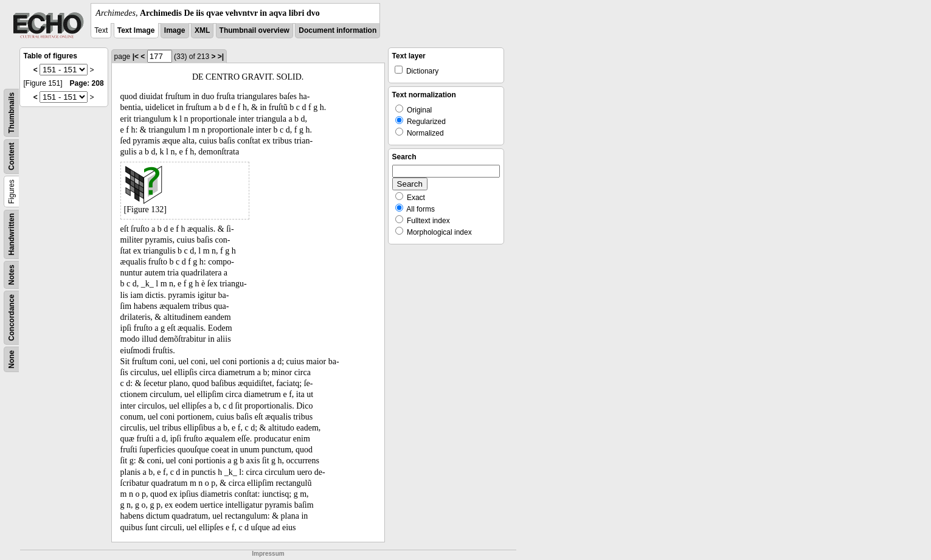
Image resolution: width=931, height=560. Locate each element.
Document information (337, 30)
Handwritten (12, 234)
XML (202, 30)
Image (175, 30)
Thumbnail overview (254, 30)
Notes (12, 275)
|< (136, 57)
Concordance (12, 318)
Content (12, 157)
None (12, 359)
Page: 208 (87, 83)
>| (221, 57)
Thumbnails (12, 113)
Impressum (268, 554)
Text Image (136, 30)
